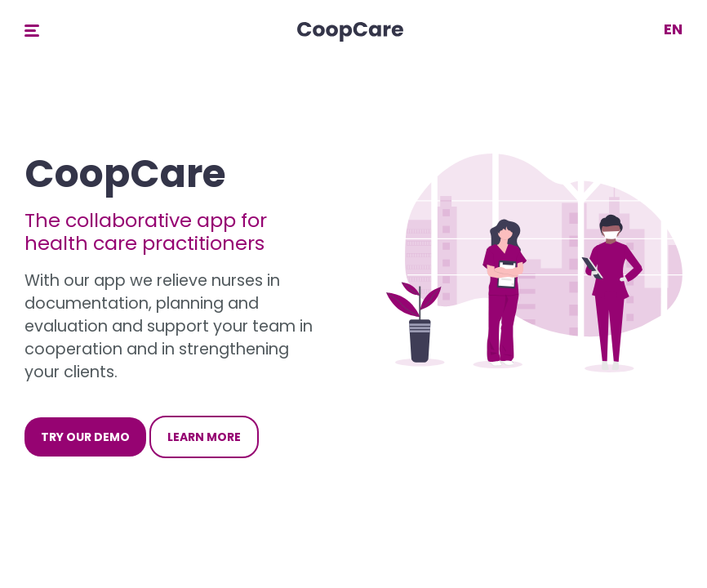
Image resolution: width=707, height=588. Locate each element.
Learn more (204, 437)
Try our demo (85, 437)
